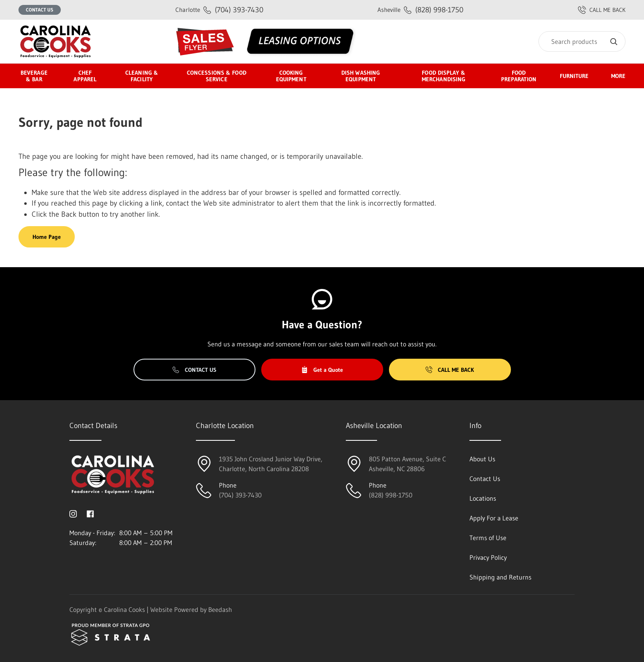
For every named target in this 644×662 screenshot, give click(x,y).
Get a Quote (322, 370)
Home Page (47, 237)
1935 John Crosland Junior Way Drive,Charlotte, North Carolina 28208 (271, 464)
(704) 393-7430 (219, 10)
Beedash (220, 609)
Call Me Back (450, 370)
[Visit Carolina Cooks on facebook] (90, 513)
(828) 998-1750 (420, 10)
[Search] (582, 41)
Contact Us (40, 10)
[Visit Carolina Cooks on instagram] (73, 513)
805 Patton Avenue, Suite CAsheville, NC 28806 (407, 464)
